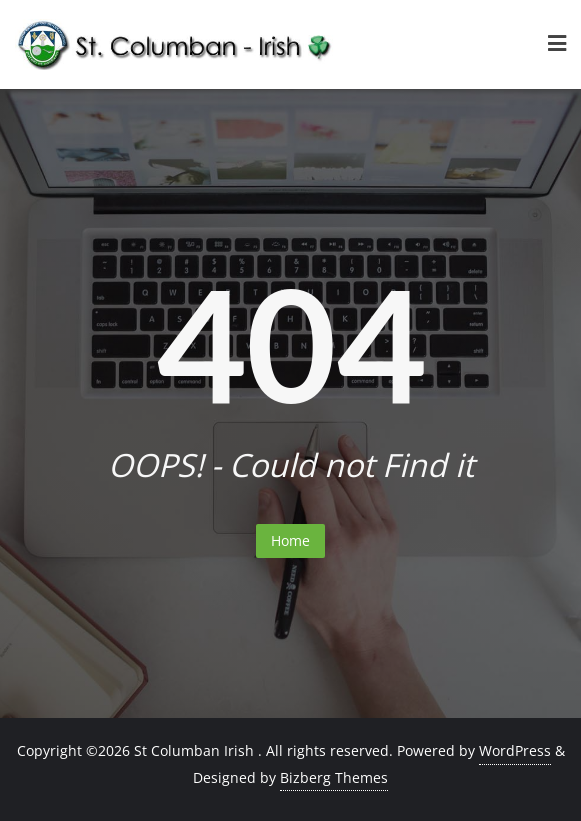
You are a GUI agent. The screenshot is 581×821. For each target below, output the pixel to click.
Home (290, 540)
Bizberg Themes (334, 777)
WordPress (515, 750)
